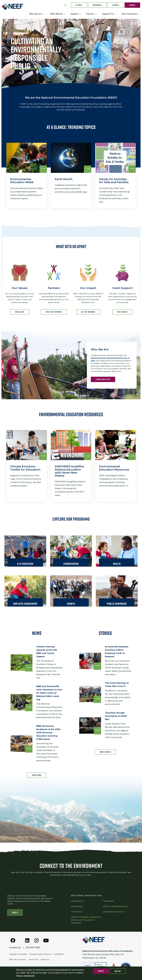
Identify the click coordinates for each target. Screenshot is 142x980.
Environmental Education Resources (114, 468)
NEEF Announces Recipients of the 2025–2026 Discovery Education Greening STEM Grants (49, 733)
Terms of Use (33, 960)
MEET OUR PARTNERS (54, 312)
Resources (97, 5)
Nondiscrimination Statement (41, 954)
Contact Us (15, 948)
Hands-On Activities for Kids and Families (114, 181)
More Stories (105, 753)
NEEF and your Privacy (18, 960)
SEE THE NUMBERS (88, 312)
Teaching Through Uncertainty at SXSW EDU (117, 717)
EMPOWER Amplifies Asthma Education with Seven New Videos (69, 471)
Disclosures (45, 960)
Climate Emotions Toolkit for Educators (25, 468)
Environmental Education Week (22, 181)
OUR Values (20, 312)
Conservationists (113, 912)
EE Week (79, 5)
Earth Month (64, 179)
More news (37, 776)
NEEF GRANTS (122, 312)
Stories (115, 5)
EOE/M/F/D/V (59, 954)
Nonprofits (78, 901)
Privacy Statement (25, 976)
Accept (101, 971)
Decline (118, 971)
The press (77, 912)
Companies (77, 906)
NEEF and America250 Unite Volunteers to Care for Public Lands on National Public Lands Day (50, 693)
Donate (132, 5)
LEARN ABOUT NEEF (103, 380)
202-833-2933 (33, 948)
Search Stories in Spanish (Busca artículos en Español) (86, 920)
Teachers (108, 901)
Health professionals (116, 906)
